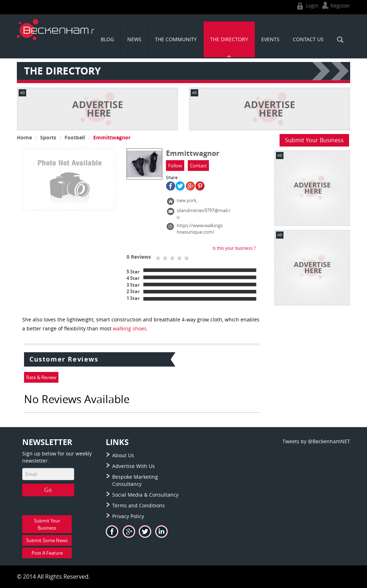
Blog (107, 39)
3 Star (133, 285)
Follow (175, 166)
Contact (198, 166)
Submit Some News (47, 540)
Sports (48, 137)
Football (75, 137)
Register (335, 6)
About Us (123, 455)
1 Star (133, 298)
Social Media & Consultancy (145, 495)
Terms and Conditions (139, 505)
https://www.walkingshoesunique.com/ (200, 229)
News (134, 39)
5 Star (133, 272)
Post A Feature (47, 553)
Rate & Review (41, 377)
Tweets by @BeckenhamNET (316, 441)
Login (307, 6)
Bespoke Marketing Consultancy (135, 480)
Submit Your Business (314, 140)
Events (270, 39)
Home (24, 137)
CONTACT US (308, 39)
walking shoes (130, 328)
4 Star (133, 278)
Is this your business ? (234, 248)
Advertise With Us (134, 466)
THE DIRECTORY (229, 39)
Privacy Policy (128, 516)
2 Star (133, 291)
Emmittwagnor (112, 137)
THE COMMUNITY (176, 39)
